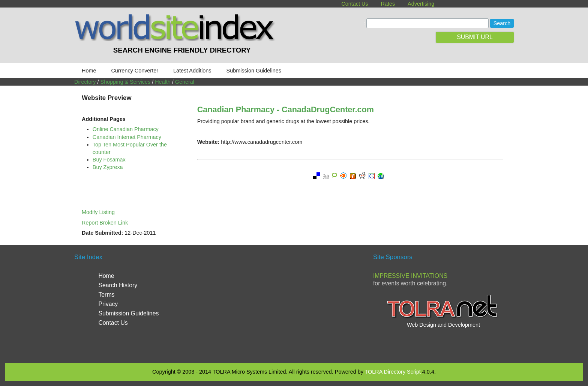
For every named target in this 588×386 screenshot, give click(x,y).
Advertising (421, 4)
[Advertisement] (294, 303)
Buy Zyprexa (108, 167)
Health (163, 82)
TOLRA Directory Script (393, 372)
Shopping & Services (126, 82)
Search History (118, 285)
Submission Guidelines (254, 71)
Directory (85, 82)
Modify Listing (98, 212)
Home (89, 71)
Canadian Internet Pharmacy (127, 137)
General (185, 82)
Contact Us (355, 4)
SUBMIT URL (475, 37)
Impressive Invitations (410, 276)
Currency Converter (135, 71)
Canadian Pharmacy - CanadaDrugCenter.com (286, 109)
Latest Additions (192, 71)
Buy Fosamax (109, 160)
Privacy (108, 304)
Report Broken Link (105, 223)
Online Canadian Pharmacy (126, 129)
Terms (106, 295)
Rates (388, 4)
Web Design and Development (443, 325)
